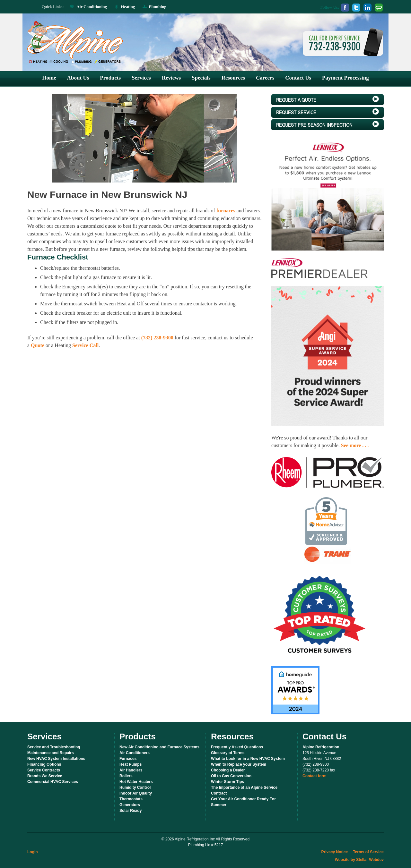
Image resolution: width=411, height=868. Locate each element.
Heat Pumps (131, 764)
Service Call (85, 345)
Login (33, 852)
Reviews (171, 78)
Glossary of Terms (228, 753)
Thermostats (131, 799)
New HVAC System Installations (56, 759)
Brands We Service (45, 776)
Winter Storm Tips (227, 782)
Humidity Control (135, 787)
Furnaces (128, 759)
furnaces (226, 211)
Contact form (315, 776)
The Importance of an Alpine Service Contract (244, 790)
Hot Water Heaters (136, 782)
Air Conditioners (135, 753)
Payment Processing (345, 78)
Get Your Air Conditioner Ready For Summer (243, 802)
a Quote (328, 99)
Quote (38, 345)
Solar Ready (131, 811)
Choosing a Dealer (228, 770)
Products (110, 78)
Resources (233, 78)
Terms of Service (368, 852)
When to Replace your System (239, 764)
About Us (78, 78)
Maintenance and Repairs (51, 753)
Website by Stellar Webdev (359, 860)
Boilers (126, 776)
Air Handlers (131, 770)
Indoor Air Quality (136, 793)
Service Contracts (44, 770)
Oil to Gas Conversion (231, 776)
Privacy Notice (334, 852)
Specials (201, 78)
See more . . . (355, 445)
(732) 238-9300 (157, 338)
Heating (128, 7)
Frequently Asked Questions (237, 747)
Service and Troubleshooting (54, 747)
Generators (130, 805)
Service (328, 112)
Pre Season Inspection (328, 124)
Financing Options (44, 764)
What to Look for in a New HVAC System (248, 759)
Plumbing (158, 7)
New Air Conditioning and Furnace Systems (159, 747)
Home (49, 78)
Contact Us (298, 78)
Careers (265, 78)
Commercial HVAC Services (53, 782)
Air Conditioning (92, 7)
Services (141, 78)
